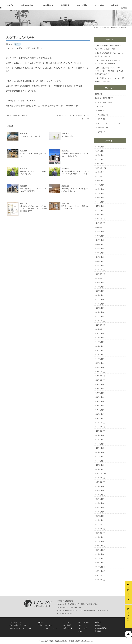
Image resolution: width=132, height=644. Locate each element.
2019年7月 (98, 495)
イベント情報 (82, 5)
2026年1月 (98, 164)
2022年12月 (99, 321)
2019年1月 (98, 520)
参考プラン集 (68, 628)
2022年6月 (98, 346)
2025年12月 (99, 168)
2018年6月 (98, 550)
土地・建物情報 (47, 5)
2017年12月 (99, 575)
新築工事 (101, 128)
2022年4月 (98, 355)
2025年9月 (98, 181)
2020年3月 (98, 461)
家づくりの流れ (84, 622)
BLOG (80, 631)
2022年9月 (98, 333)
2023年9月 (98, 283)
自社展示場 (65, 5)
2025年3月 (98, 206)
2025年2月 (98, 210)
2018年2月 (98, 567)
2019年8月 (98, 491)
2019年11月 (99, 478)
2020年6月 (98, 448)
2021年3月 (98, 410)
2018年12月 (99, 524)
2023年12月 (99, 270)
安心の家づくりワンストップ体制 (21, 628)
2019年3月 (98, 512)
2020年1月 (98, 469)
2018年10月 (99, 533)
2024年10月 (99, 227)
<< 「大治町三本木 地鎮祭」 (18, 116)
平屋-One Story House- (45, 625)
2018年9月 (98, 537)
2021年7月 (98, 393)
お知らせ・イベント (102, 102)
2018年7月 (98, 546)
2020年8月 (98, 440)
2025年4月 (98, 202)
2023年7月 (98, 291)
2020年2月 (98, 465)
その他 (100, 132)
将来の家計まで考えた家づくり (20, 625)
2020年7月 (98, 444)
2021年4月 (98, 406)
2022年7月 (98, 342)
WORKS (41, 622)
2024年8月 (98, 236)
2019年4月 (98, 508)
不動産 (97, 94)
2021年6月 (98, 397)
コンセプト (9, 5)
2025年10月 (99, 176)
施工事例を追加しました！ (71, 136)
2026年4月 (98, 151)
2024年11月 (99, 223)
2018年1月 (98, 571)
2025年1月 (98, 215)
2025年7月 (98, 189)
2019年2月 (98, 516)
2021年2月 (98, 414)
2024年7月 (98, 240)
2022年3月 (98, 359)
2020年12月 (99, 423)
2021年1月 (98, 418)
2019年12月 (99, 474)
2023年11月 (99, 274)
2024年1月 (98, 266)
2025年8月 (98, 185)
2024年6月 (98, 244)
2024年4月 (98, 253)
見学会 (100, 119)
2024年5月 (98, 249)
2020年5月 (98, 452)
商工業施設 (101, 115)
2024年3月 (98, 257)
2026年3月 (98, 155)
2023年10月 (99, 278)
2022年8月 (98, 338)
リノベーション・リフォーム (108, 123)
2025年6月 (98, 193)
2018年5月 (98, 554)
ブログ (97, 107)
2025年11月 (99, 172)
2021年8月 (98, 389)
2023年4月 (98, 304)
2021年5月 (98, 401)
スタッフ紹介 (99, 5)
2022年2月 (98, 363)
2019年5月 (98, 503)
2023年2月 (98, 312)
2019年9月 (98, 486)
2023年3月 (98, 308)
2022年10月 (99, 329)
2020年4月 (98, 457)
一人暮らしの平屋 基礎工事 (30, 136)
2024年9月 (98, 232)
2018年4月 (98, 558)
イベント (66, 622)
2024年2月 (98, 261)
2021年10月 (99, 380)
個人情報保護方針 (101, 628)
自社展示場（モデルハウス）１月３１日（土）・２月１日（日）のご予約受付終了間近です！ (33, 208)
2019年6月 (98, 499)
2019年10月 (99, 482)
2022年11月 (99, 325)
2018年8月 (98, 541)
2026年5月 (98, 147)
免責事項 (98, 631)
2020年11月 (99, 427)
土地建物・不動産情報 (103, 98)
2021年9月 (98, 384)
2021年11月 (99, 376)
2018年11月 (99, 529)
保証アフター (83, 625)
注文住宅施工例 (27, 5)
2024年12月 (99, 219)
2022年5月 (98, 350)
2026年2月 (98, 159)
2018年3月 (98, 563)
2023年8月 (98, 287)
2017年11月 (99, 580)
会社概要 (115, 5)
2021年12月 (99, 372)
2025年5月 (98, 198)
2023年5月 (98, 299)
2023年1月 (98, 316)
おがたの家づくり (16, 622)
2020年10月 (99, 431)
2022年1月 (98, 367)
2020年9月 (98, 435)
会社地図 (98, 625)
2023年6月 (98, 295)
